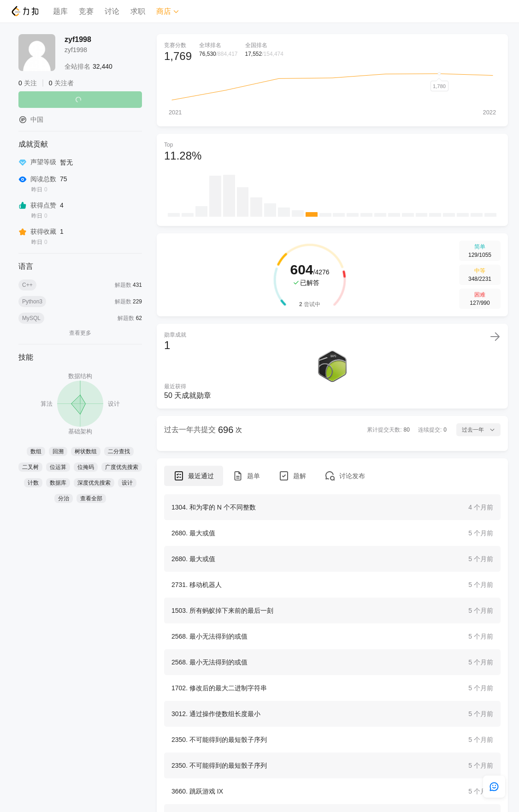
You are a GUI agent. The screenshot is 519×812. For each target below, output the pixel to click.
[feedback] (494, 787)
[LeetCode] (25, 11)
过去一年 (478, 430)
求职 (138, 11)
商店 (168, 11)
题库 (60, 11)
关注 (80, 100)
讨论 (112, 11)
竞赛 (86, 11)
